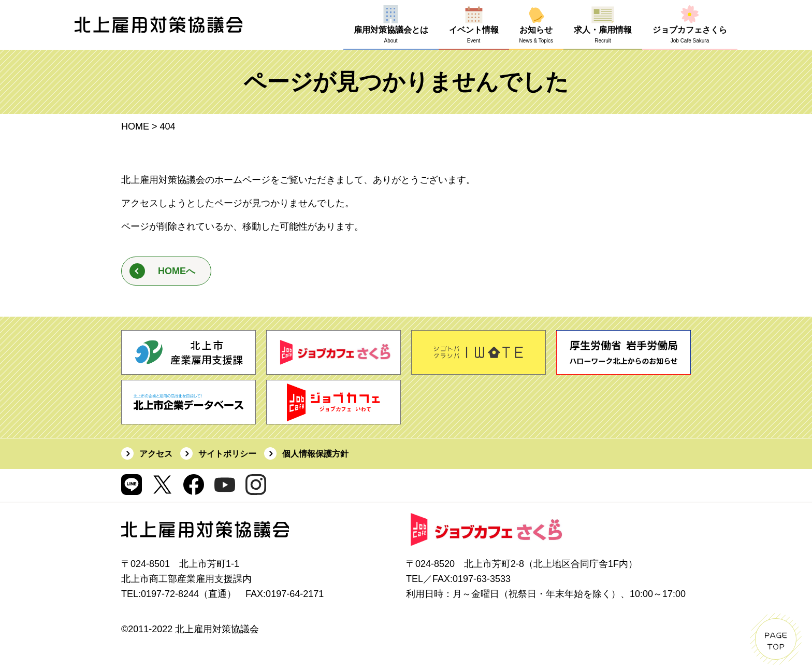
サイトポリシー (227, 454)
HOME (135, 126)
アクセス (156, 454)
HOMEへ (177, 271)
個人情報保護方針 (315, 454)
